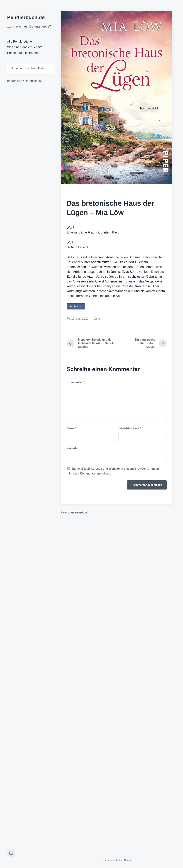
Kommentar (76, 383)
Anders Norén (123, 861)
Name (71, 429)
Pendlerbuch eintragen (22, 53)
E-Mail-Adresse (130, 429)
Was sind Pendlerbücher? (24, 47)
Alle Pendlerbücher (20, 42)
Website (72, 449)
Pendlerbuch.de (26, 17)
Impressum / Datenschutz (24, 81)
